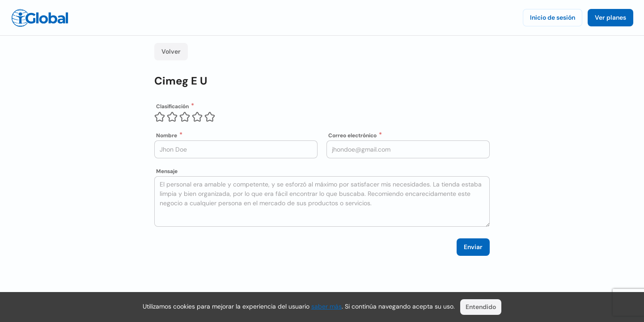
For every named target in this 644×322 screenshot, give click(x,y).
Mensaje (167, 171)
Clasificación (172, 106)
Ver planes (610, 17)
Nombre (167, 136)
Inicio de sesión (553, 17)
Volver (171, 51)
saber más (326, 306)
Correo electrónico (352, 136)
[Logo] (40, 18)
